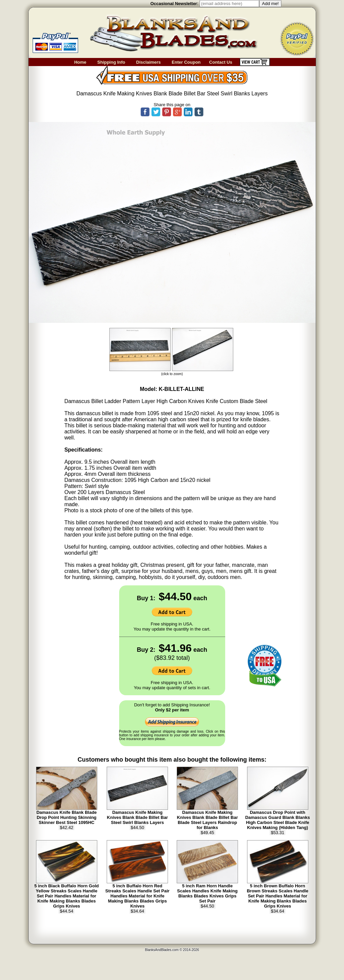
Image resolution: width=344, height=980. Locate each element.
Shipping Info (111, 62)
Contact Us (224, 62)
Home (80, 62)
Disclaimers (149, 62)
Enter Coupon (186, 62)
